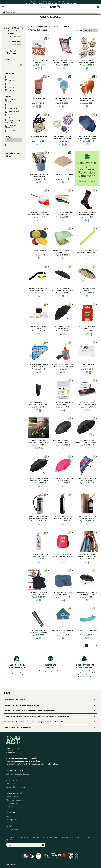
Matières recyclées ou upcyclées (13, 121)
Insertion (10, 105)
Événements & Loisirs (13, 28)
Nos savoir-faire (12, 780)
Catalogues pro (12, 820)
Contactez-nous (12, 829)
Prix (7, 59)
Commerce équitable (11, 100)
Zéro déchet (11, 131)
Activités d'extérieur (13, 31)
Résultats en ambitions (14, 800)
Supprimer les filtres (12, 155)
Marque (9, 137)
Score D (10, 87)
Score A (10, 77)
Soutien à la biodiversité (11, 127)
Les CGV (9, 826)
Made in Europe (12, 108)
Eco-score (10, 74)
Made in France (12, 112)
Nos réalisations (12, 797)
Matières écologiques (10, 116)
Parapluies (11, 34)
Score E (10, 90)
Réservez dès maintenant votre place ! (66, 3)
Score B (10, 80)
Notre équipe (11, 784)
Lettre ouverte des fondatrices (17, 774)
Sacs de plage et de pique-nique (15, 38)
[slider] (7, 65)
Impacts (9, 96)
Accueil (31, 26)
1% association (11, 807)
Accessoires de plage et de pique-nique (15, 43)
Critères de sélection (14, 803)
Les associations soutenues (16, 787)
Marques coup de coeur (13, 146)
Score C (10, 84)
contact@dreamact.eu (14, 748)
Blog (8, 816)
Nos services (11, 777)
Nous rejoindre (11, 823)
